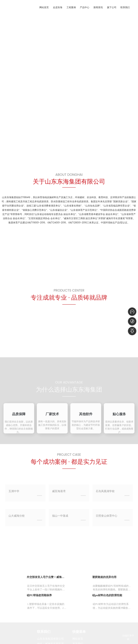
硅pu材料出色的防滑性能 (107, 627)
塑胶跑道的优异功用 (104, 609)
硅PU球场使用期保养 (39, 627)
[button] (20, 151)
